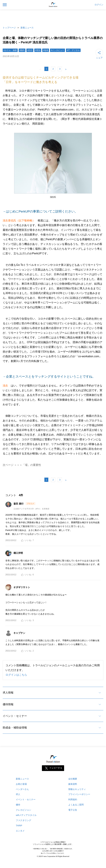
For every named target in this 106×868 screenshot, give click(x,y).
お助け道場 (21, 784)
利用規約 (73, 799)
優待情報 (8, 704)
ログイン (99, 5)
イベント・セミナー (15, 716)
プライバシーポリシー (79, 794)
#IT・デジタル (73, 50)
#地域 (46, 50)
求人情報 (8, 693)
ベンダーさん (22, 789)
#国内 (22, 50)
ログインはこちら (16, 675)
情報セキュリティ (77, 789)
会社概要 (73, 779)
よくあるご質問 (76, 805)
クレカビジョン (23, 810)
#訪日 (30, 50)
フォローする (56, 768)
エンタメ (20, 831)
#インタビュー (57, 50)
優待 (18, 805)
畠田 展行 (19, 504)
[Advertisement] (53, 17)
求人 (18, 794)
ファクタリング (23, 820)
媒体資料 (73, 784)
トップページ (9, 28)
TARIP (19, 826)
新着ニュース (27, 28)
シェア (99, 54)
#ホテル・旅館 (10, 50)
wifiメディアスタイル (26, 815)
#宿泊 (38, 50)
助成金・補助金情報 (15, 728)
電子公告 (73, 810)
